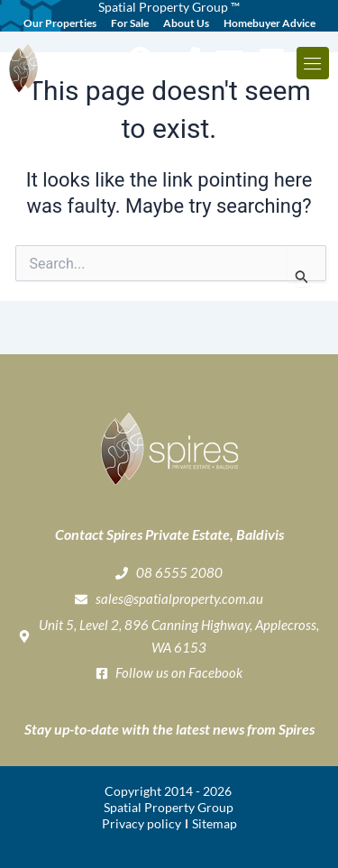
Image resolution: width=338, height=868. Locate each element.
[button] (313, 63)
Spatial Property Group (169, 807)
